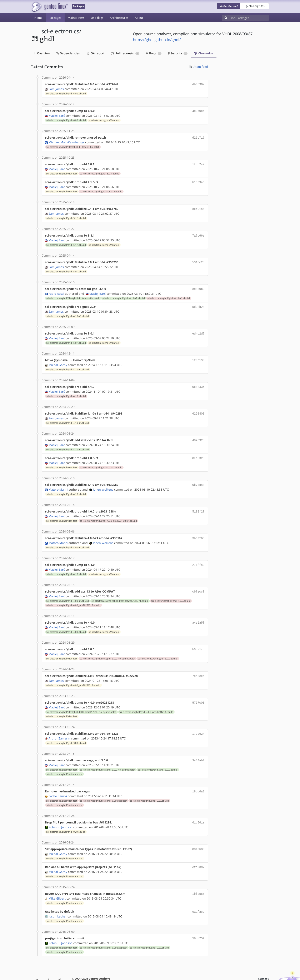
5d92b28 (198, 303)
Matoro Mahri (58, 482)
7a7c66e (198, 233)
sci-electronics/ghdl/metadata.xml (64, 763)
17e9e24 (198, 723)
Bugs (154, 53)
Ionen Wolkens (103, 482)
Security (178, 53)
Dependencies (68, 53)
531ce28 (198, 259)
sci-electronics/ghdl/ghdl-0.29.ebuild (149, 789)
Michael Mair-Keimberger (66, 141)
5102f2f (198, 504)
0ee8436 (198, 382)
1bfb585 (198, 881)
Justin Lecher (58, 903)
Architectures (119, 18)
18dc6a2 (198, 780)
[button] (229, 6)
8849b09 (198, 837)
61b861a (198, 811)
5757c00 (198, 692)
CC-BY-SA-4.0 (122, 972)
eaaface (198, 898)
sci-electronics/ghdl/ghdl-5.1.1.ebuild (66, 216)
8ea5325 (198, 452)
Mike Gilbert (57, 885)
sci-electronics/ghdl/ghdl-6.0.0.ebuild (66, 93)
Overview (42, 53)
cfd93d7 (198, 854)
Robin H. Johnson (61, 815)
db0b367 (198, 84)
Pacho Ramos (58, 784)
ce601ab (198, 207)
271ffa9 (198, 557)
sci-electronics (60, 31)
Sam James (56, 88)
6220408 (198, 408)
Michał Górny (58, 360)
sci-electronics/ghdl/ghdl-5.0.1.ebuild (100, 172)
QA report (95, 53)
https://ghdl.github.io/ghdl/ (157, 40)
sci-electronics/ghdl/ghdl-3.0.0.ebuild (158, 649)
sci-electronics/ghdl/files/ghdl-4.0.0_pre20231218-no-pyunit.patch (81, 702)
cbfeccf (198, 583)
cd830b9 (198, 285)
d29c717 (198, 137)
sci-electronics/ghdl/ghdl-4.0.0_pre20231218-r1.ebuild (108, 513)
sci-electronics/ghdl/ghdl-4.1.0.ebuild (66, 391)
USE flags (97, 18)
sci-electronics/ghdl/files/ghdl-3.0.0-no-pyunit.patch (108, 649)
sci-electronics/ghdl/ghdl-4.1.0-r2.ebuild (101, 189)
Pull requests (125, 53)
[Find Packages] (249, 18)
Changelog (204, 53)
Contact (263, 964)
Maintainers (76, 18)
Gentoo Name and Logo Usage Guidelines (165, 972)
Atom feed (198, 67)
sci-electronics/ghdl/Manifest (104, 119)
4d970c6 (198, 110)
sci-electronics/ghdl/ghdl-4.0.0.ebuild (171, 592)
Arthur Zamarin (59, 727)
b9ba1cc (198, 640)
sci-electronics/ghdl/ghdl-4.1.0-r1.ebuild (169, 295)
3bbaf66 (198, 531)
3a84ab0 (198, 749)
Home (38, 18)
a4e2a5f (198, 614)
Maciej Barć (57, 115)
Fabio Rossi (56, 290)
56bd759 (198, 924)
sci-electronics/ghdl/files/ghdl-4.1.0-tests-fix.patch (73, 146)
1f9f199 (198, 355)
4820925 (198, 434)
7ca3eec (198, 666)
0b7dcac (198, 478)
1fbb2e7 (198, 163)
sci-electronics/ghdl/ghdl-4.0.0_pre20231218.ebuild (73, 597)
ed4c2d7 (198, 329)
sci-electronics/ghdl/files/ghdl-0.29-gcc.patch (104, 789)
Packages (55, 18)
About (139, 18)
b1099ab (198, 180)
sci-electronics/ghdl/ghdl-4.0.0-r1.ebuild (101, 461)
